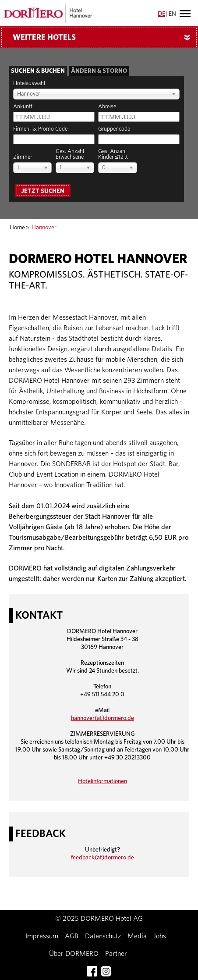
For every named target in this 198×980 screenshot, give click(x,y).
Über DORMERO (74, 954)
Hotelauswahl (29, 84)
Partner (116, 954)
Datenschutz (103, 936)
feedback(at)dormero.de (103, 858)
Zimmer (23, 157)
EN (172, 14)
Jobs (160, 936)
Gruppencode (114, 129)
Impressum (42, 936)
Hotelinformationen (103, 781)
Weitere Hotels (105, 38)
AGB (72, 936)
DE (161, 14)
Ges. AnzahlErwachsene (70, 154)
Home (17, 228)
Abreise (107, 107)
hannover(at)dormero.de (103, 718)
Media (137, 936)
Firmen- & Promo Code (40, 129)
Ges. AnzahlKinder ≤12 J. (113, 154)
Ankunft (23, 107)
